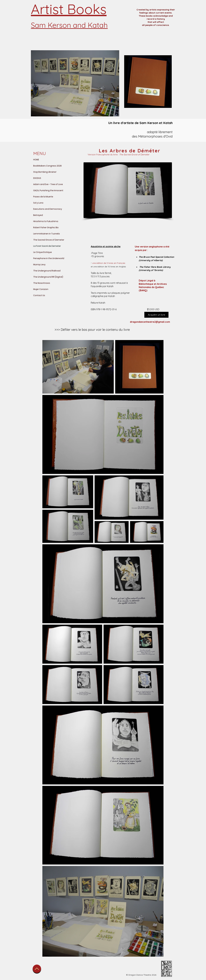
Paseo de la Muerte (43, 197)
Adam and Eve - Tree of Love (48, 184)
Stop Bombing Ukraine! (45, 172)
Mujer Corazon (41, 289)
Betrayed (38, 215)
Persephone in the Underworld (49, 258)
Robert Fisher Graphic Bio (46, 227)
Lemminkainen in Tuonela (46, 234)
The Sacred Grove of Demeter (49, 240)
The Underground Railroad (47, 271)
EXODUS (37, 178)
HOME (36, 160)
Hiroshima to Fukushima (46, 221)
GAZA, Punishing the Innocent (48, 190)
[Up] (37, 969)
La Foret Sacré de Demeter (47, 246)
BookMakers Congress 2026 (47, 166)
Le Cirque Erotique (43, 252)
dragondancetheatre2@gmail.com (150, 322)
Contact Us (39, 295)
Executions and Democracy (48, 209)
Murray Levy (39, 265)
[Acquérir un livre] (156, 315)
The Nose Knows (42, 283)
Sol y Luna (38, 203)
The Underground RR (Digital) (48, 277)
